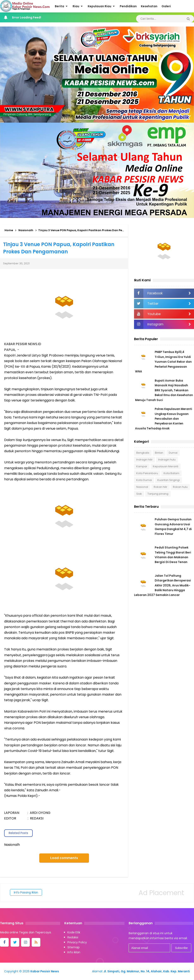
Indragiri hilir (144, 461)
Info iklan (74, 952)
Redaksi (73, 937)
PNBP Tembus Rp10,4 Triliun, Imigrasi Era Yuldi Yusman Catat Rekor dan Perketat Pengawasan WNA (164, 362)
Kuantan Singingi (169, 482)
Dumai (173, 454)
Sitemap (74, 947)
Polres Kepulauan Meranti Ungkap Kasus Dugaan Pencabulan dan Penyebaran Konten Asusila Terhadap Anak (164, 420)
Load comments (64, 858)
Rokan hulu (180, 489)
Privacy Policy (77, 942)
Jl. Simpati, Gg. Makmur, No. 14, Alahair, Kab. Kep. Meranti (147, 971)
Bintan (159, 454)
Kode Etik (74, 932)
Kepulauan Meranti (166, 468)
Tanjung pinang (158, 495)
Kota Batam (171, 475)
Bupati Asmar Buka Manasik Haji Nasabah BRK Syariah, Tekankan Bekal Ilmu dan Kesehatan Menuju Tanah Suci (162, 391)
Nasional (142, 489)
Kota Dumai (144, 482)
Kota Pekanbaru (147, 475)
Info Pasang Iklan (26, 892)
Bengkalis (143, 454)
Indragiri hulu (167, 461)
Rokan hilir (160, 489)
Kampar (142, 468)
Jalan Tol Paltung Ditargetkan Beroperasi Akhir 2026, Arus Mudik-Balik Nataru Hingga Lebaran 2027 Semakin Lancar (162, 589)
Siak (139, 495)
